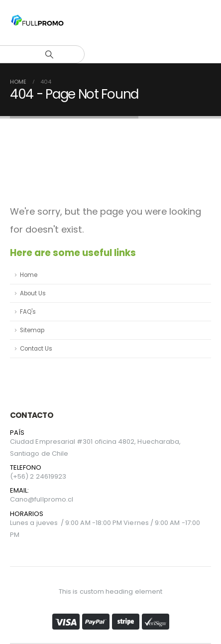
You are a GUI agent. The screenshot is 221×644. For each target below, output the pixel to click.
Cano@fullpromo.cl (42, 499)
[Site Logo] (37, 23)
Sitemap (32, 330)
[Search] (49, 54)
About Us (33, 293)
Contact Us (36, 349)
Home (29, 275)
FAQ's (28, 312)
